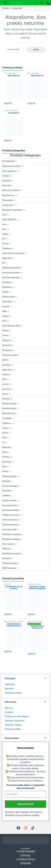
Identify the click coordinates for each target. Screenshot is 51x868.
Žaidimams (7, 248)
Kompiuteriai (8, 205)
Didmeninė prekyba (13, 693)
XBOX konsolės (9, 568)
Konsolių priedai (9, 529)
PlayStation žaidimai (11, 539)
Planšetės (7, 365)
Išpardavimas (8, 195)
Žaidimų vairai (8, 297)
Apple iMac (7, 258)
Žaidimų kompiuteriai (11, 268)
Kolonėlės (7, 185)
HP (4, 239)
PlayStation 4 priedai (11, 534)
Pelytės (6, 292)
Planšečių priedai (10, 355)
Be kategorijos (9, 161)
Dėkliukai (6, 481)
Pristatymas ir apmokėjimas (17, 716)
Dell (4, 229)
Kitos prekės (8, 200)
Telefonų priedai (9, 476)
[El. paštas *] (26, 794)
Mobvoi (6, 330)
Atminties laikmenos (11, 277)
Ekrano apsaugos (10, 486)
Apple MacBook (9, 219)
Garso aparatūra (9, 171)
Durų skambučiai (10, 505)
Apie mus (9, 708)
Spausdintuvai (9, 413)
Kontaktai (9, 712)
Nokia (5, 452)
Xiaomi (5, 335)
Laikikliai (6, 495)
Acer (4, 215)
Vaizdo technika (9, 500)
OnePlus (6, 457)
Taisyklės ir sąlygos (13, 725)
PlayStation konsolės (11, 553)
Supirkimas (10, 684)
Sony (5, 466)
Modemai (6, 340)
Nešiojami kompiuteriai (12, 210)
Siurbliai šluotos (9, 408)
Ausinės (6, 176)
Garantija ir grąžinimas (15, 721)
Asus (4, 224)
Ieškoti (36, 3)
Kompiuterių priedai (11, 273)
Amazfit (7, 110)
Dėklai (5, 360)
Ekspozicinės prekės (11, 166)
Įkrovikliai (6, 282)
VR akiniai (7, 558)
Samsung (6, 389)
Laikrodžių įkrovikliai (11, 326)
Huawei (6, 316)
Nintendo (6, 549)
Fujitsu (5, 234)
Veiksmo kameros (10, 520)
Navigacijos (7, 350)
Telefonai (6, 423)
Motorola (6, 447)
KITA (6, 73)
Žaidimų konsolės (10, 525)
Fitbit (4, 311)
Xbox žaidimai (8, 544)
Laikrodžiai (12, 73)
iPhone (5, 433)
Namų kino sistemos (11, 190)
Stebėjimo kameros (11, 515)
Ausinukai (7, 181)
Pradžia (5, 8)
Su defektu (7, 418)
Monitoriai (7, 345)
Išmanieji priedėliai (10, 510)
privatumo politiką (30, 815)
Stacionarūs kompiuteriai (13, 253)
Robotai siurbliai (9, 403)
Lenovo (6, 244)
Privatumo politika (13, 729)
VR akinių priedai (10, 563)
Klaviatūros (7, 287)
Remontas (9, 689)
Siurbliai (6, 399)
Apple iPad (7, 370)
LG (4, 442)
